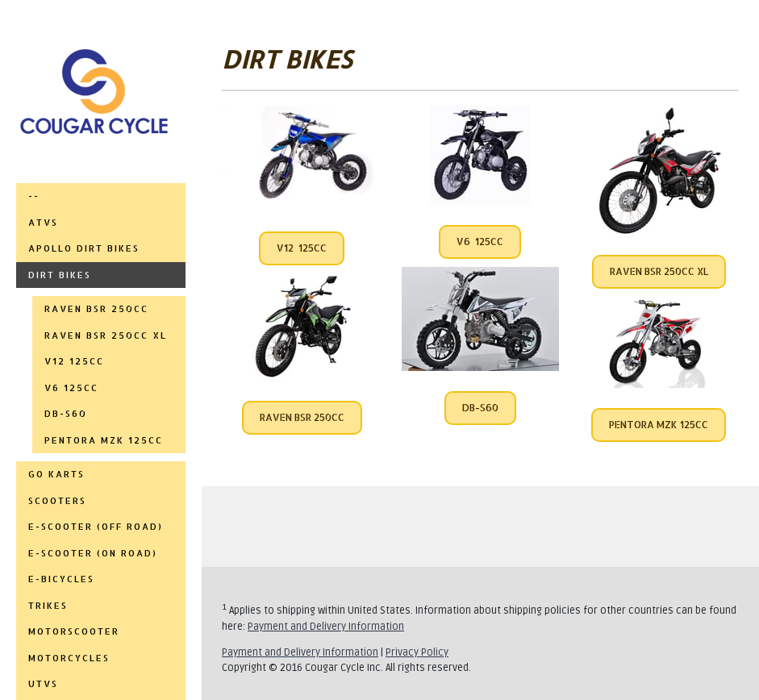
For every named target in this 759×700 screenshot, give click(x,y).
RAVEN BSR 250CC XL (106, 335)
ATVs (43, 223)
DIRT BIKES (60, 275)
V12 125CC (302, 248)
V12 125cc (74, 361)
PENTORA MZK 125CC (104, 440)
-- (34, 196)
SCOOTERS (57, 501)
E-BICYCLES (61, 579)
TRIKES (48, 606)
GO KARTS (56, 474)
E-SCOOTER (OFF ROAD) (96, 527)
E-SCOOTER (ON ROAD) (93, 553)
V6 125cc (71, 388)
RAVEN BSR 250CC (96, 309)
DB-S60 (66, 414)
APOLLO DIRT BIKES (84, 248)
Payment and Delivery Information (326, 627)
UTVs (43, 684)
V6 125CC (480, 242)
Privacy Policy (417, 652)
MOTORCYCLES (69, 658)
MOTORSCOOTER (74, 631)
